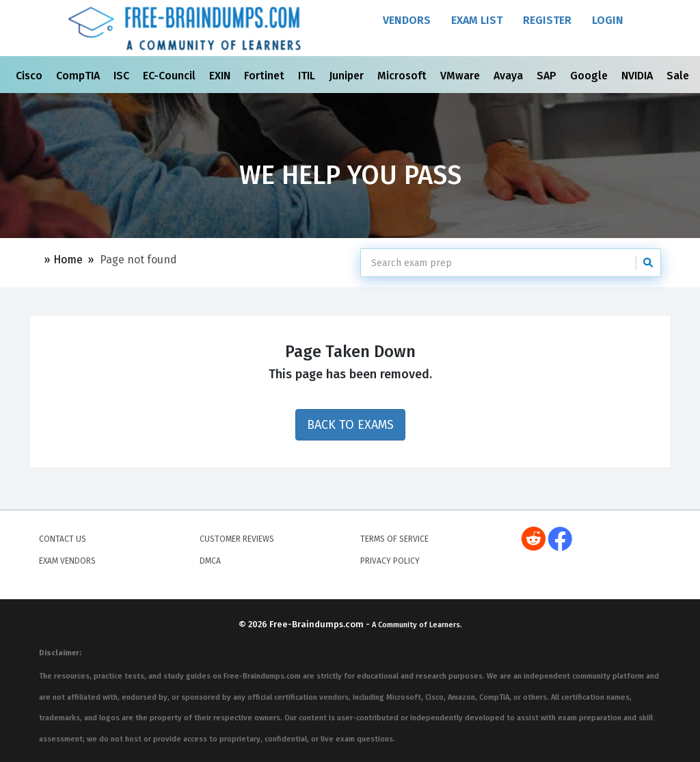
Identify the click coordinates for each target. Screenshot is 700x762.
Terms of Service (394, 539)
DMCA (210, 561)
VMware (461, 76)
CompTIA (79, 76)
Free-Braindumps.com (318, 624)
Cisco (30, 76)
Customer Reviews (237, 539)
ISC (123, 76)
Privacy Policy (390, 561)
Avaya (510, 76)
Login (608, 20)
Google (590, 76)
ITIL (308, 76)
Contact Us (63, 539)
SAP (548, 76)
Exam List (477, 20)
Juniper (348, 76)
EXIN (221, 76)
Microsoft (403, 76)
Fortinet (266, 76)
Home (68, 260)
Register (547, 20)
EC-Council (171, 76)
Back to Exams (350, 425)
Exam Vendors (67, 561)
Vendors (407, 20)
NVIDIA (638, 76)
